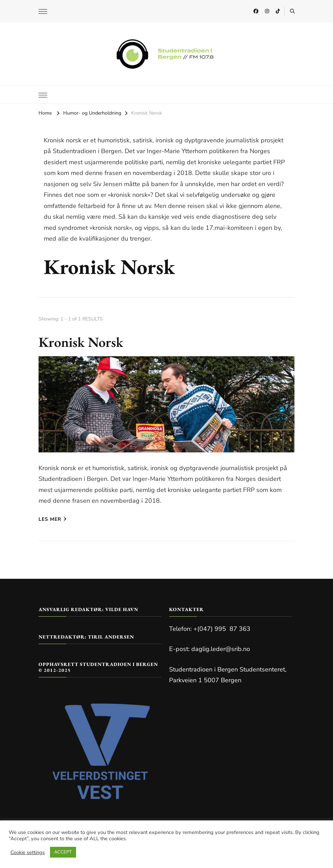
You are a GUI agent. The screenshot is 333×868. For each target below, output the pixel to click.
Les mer (53, 519)
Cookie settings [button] (28, 852)
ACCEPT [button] (63, 852)
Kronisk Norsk (81, 342)
